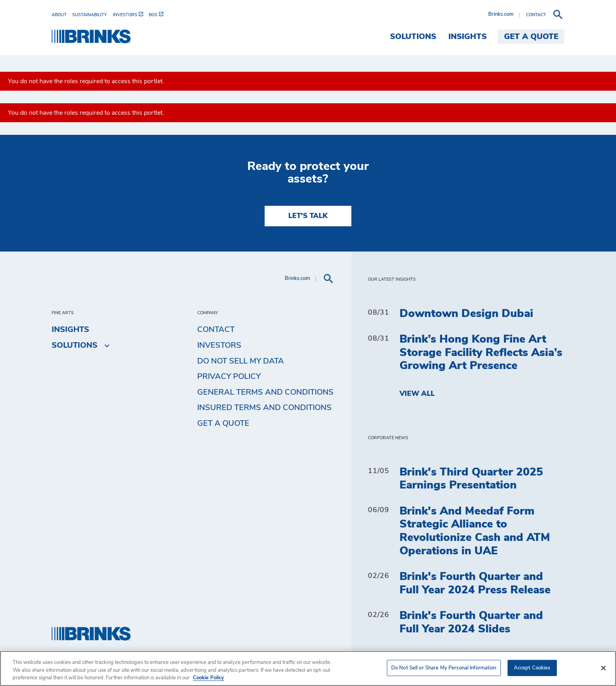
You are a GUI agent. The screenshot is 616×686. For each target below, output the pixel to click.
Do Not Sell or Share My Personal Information (444, 668)
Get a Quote (223, 423)
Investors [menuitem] (219, 345)
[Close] (603, 668)
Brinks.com (501, 14)
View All (417, 394)
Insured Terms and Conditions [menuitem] (264, 408)
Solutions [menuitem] (413, 37)
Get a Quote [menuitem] (531, 37)
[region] (308, 668)
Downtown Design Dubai (466, 314)
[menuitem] (62, 15)
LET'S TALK (308, 216)
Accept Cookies (532, 668)
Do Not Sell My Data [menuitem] (241, 361)
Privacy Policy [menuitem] (229, 377)
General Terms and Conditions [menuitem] (265, 392)
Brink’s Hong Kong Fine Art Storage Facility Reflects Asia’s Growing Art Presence (481, 353)
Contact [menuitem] (216, 330)
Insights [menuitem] (468, 37)
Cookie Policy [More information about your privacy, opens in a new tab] (208, 678)
